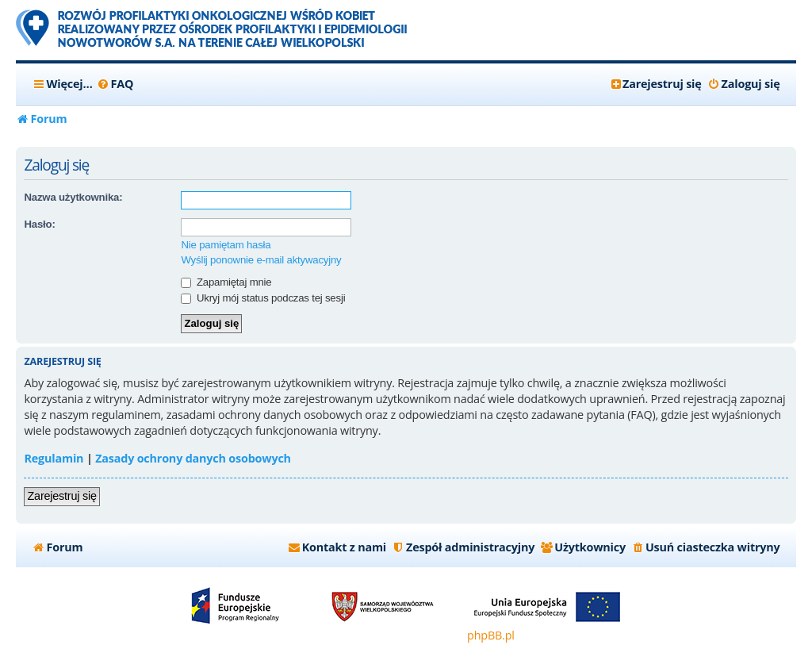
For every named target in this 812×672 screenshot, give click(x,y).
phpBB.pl (491, 635)
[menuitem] (115, 84)
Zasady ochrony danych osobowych (193, 458)
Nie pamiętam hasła (226, 245)
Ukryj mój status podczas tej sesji (263, 298)
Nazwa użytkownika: (73, 197)
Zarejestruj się (61, 496)
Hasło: (39, 224)
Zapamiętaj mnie (226, 282)
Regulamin (54, 458)
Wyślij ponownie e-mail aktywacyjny (261, 260)
